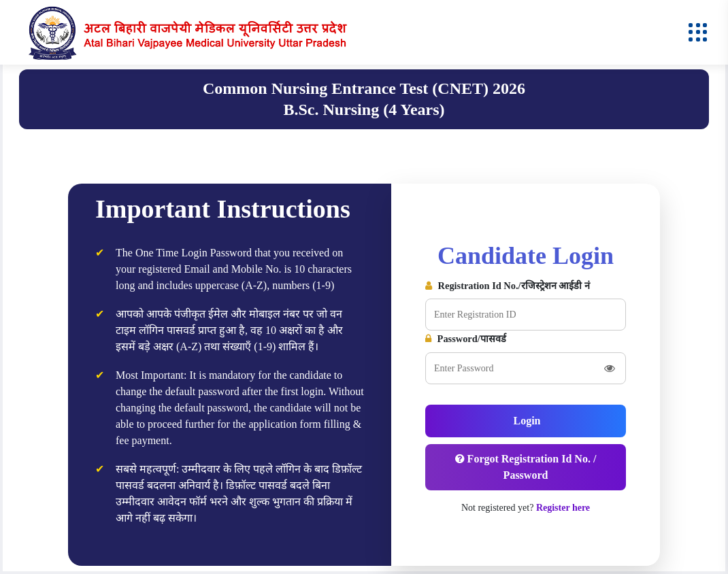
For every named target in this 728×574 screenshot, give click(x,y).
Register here (563, 508)
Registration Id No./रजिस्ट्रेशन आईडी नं (508, 286)
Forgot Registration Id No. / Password (526, 467)
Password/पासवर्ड (466, 339)
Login (525, 421)
